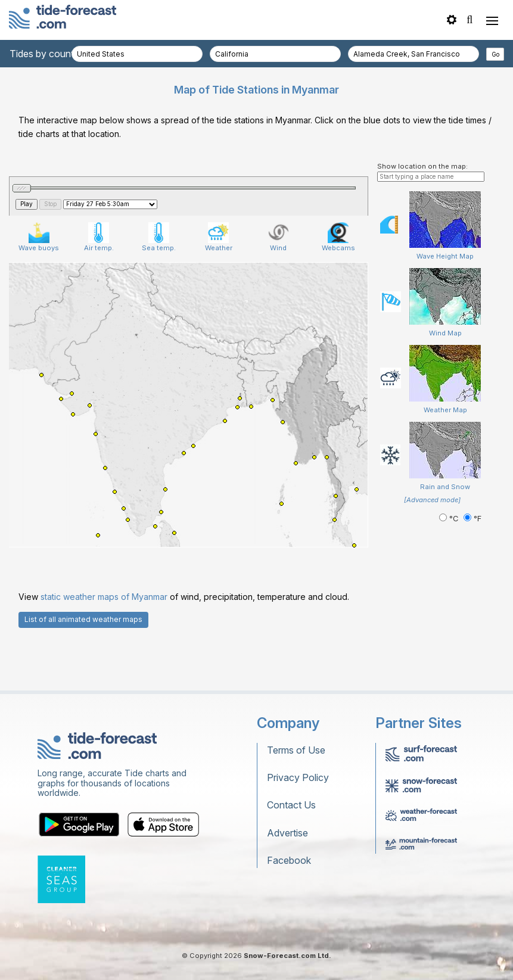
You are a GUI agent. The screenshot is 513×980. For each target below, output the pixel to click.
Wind (279, 237)
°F (472, 519)
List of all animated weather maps (83, 619)
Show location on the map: (422, 166)
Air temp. (99, 237)
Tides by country (46, 54)
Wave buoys (39, 237)
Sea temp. (159, 237)
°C (450, 519)
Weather (219, 237)
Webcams (338, 237)
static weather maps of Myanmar (104, 597)
